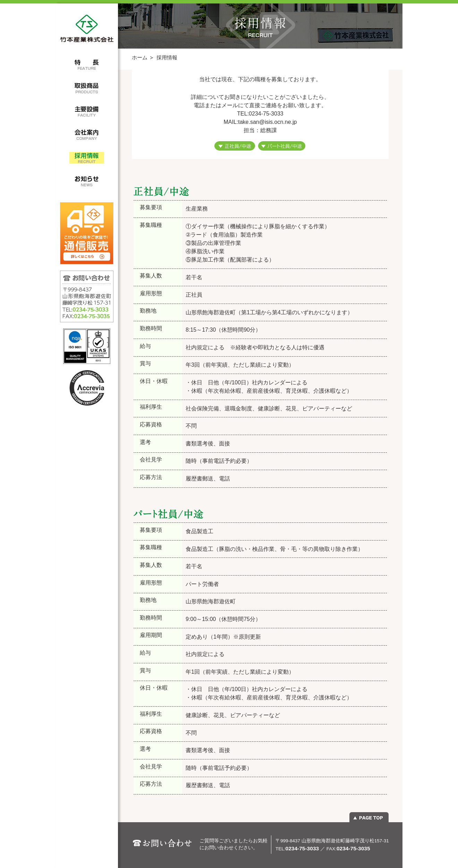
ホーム (140, 57)
